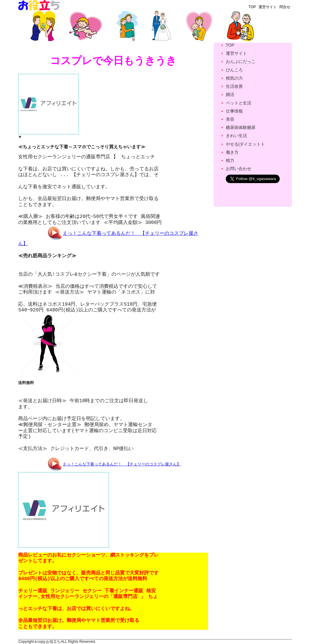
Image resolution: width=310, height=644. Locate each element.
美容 (230, 119)
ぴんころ (234, 70)
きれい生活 (236, 136)
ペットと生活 (239, 103)
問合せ (285, 7)
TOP (252, 7)
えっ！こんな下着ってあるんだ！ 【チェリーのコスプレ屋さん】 (122, 464)
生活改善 (234, 86)
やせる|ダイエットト (246, 144)
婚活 (230, 94)
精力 (230, 160)
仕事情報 (234, 111)
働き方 (232, 152)
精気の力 (234, 78)
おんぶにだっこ (241, 61)
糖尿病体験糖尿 (241, 127)
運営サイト (268, 7)
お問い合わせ (239, 169)
